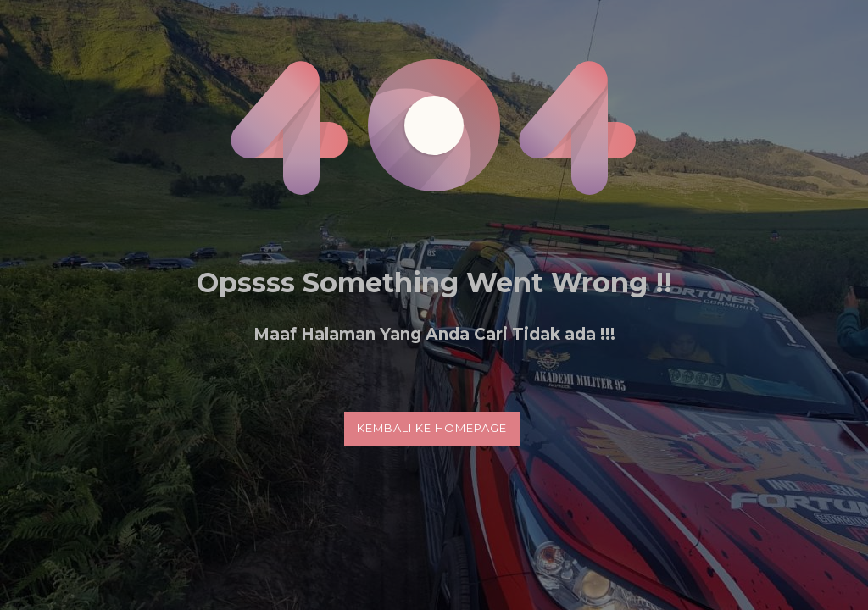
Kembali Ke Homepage (432, 428)
